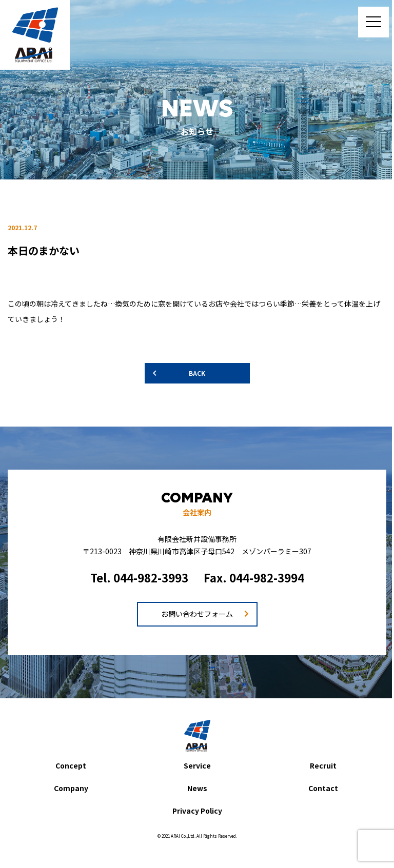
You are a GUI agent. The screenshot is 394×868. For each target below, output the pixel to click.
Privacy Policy (197, 811)
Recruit (323, 765)
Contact (323, 788)
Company (71, 788)
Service (197, 765)
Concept (71, 765)
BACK (197, 373)
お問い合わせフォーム (197, 614)
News (197, 788)
